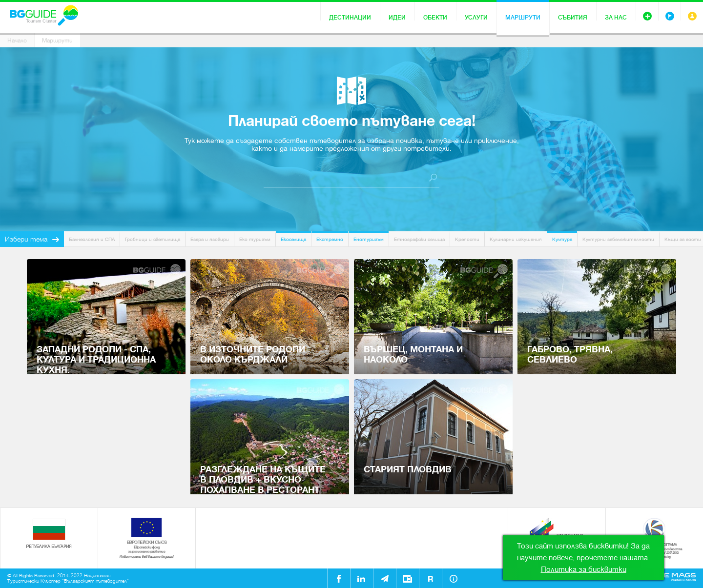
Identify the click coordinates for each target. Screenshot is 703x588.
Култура (562, 239)
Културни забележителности (618, 239)
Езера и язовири (210, 239)
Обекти (435, 18)
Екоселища (293, 239)
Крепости (467, 239)
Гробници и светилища (153, 239)
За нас (616, 18)
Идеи (397, 18)
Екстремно (330, 239)
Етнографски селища (419, 239)
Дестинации (350, 18)
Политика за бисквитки (584, 569)
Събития (573, 18)
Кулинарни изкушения (516, 239)
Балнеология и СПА (92, 239)
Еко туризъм (255, 239)
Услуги (476, 18)
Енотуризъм (369, 239)
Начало (17, 41)
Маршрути (523, 18)
